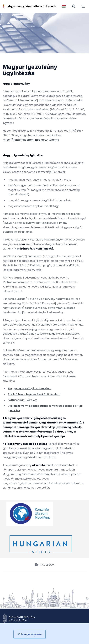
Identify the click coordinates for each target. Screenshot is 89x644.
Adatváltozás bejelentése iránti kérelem (34, 394)
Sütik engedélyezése (30, 634)
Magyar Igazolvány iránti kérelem (29, 388)
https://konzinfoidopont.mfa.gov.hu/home (31, 140)
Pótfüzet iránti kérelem (23, 400)
